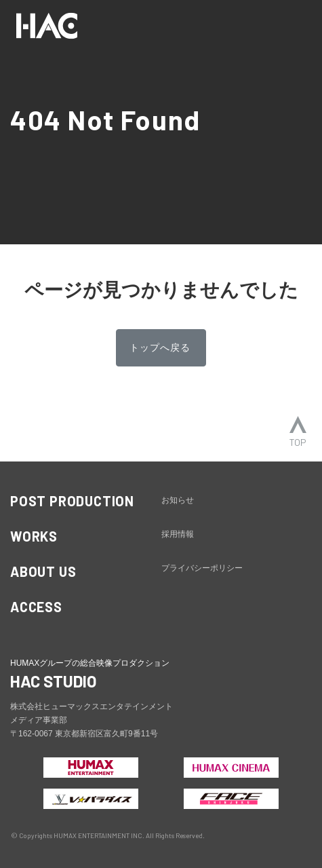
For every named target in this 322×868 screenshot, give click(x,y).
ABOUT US (43, 571)
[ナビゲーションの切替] (294, 25)
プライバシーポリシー (202, 568)
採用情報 (178, 534)
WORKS (34, 536)
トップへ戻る (160, 347)
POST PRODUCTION (72, 501)
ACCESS (36, 607)
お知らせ (178, 500)
